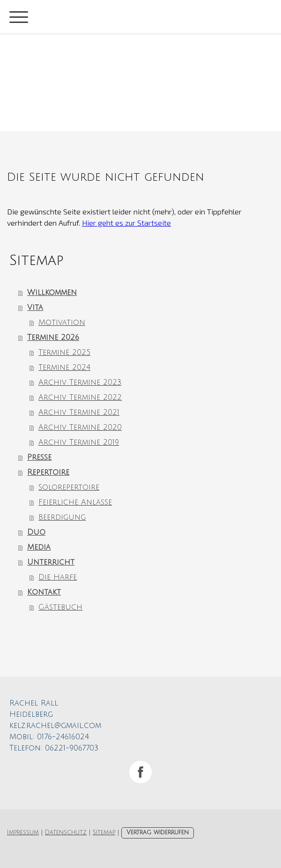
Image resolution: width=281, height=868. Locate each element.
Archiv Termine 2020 (80, 427)
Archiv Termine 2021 (79, 412)
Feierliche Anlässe (75, 502)
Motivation (62, 323)
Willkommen (52, 293)
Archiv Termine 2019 (79, 442)
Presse (39, 457)
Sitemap (104, 832)
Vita (35, 308)
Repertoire (48, 472)
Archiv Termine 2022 (80, 397)
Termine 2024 (64, 368)
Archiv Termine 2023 (80, 383)
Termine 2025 (64, 353)
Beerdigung (62, 517)
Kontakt (44, 592)
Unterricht (51, 562)
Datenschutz (66, 832)
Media (39, 547)
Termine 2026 (53, 338)
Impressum (23, 832)
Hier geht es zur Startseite (126, 223)
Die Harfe (58, 577)
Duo (36, 532)
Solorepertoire (69, 487)
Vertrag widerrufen (158, 832)
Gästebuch (60, 607)
